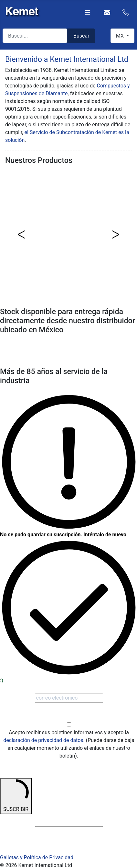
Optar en (69, 717)
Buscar (81, 36)
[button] (22, 234)
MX (121, 36)
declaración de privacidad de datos (43, 740)
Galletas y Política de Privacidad (37, 857)
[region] (68, 234)
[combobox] (35, 36)
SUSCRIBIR (16, 796)
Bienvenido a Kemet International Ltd (67, 59)
